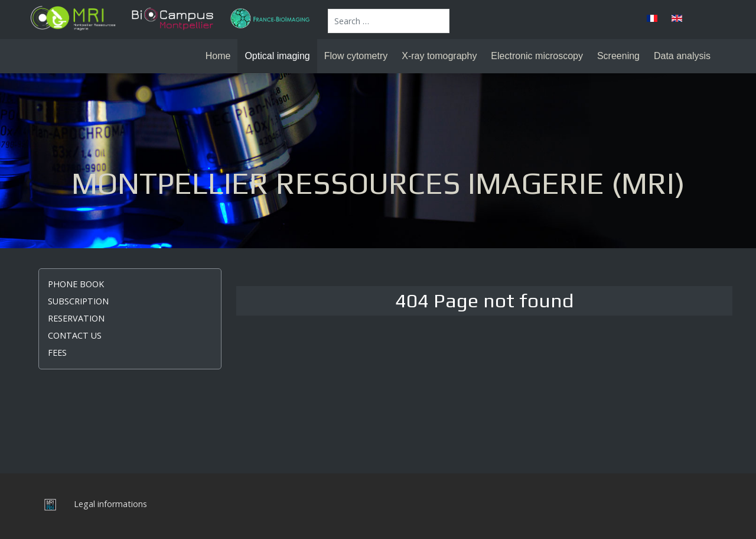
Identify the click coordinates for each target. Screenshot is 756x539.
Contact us (75, 335)
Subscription (78, 301)
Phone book (76, 284)
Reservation (76, 318)
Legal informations (110, 504)
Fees (57, 353)
